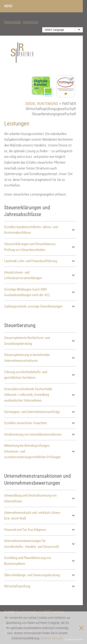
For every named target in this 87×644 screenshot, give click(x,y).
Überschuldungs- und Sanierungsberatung (40, 575)
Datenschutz (13, 22)
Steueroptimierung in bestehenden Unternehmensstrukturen (40, 358)
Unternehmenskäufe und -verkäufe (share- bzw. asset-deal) (40, 516)
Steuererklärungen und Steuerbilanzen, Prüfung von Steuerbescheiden (40, 247)
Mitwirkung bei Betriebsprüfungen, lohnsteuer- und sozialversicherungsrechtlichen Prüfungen (40, 451)
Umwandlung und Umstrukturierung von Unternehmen (40, 498)
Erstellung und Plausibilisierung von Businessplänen (40, 561)
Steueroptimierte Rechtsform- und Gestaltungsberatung (40, 341)
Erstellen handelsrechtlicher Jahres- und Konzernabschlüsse (40, 230)
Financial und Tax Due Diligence (40, 530)
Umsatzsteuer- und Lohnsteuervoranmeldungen (40, 275)
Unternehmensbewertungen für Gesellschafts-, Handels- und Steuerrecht (40, 544)
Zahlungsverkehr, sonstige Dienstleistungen (40, 306)
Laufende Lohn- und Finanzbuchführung (40, 261)
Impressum (31, 22)
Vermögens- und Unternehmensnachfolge (40, 412)
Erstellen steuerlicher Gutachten (40, 423)
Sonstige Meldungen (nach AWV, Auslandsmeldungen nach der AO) (40, 292)
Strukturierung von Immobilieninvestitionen (40, 434)
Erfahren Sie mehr (52, 638)
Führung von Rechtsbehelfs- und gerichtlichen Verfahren (40, 375)
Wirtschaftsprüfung (40, 586)
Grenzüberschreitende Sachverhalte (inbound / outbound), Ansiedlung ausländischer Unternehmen (40, 395)
